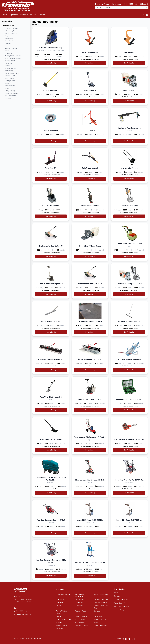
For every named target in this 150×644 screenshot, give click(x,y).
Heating (59, 616)
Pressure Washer (81, 623)
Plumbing (59, 623)
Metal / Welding (80, 619)
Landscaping (98, 616)
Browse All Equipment (10, 15)
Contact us (24, 15)
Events (58, 606)
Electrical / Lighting (100, 603)
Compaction (60, 600)
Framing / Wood (80, 611)
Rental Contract (119, 603)
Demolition (60, 603)
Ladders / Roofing (81, 616)
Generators (98, 611)
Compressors (79, 600)
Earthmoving (79, 603)
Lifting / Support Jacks (64, 619)
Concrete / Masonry (101, 600)
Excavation (79, 606)
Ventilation (59, 629)
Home (116, 593)
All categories (8, 25)
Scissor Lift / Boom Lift (83, 626)
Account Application (37, 15)
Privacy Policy (119, 610)
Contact (117, 596)
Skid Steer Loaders (100, 626)
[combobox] (122, 7)
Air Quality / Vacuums (63, 594)
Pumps (96, 623)
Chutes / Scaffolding (101, 594)
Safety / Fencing (62, 626)
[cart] (147, 15)
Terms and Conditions (122, 606)
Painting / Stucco (100, 619)
